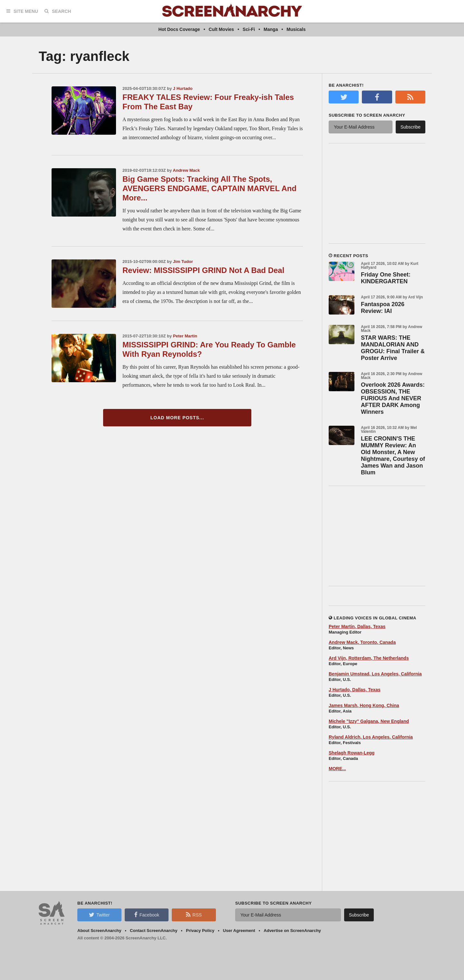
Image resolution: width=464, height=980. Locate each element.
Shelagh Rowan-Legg (352, 753)
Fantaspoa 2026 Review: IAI (383, 308)
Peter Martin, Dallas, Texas (357, 626)
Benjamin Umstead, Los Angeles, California (375, 674)
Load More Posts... (177, 418)
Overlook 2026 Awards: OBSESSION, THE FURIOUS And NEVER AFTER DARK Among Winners (393, 398)
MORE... (337, 769)
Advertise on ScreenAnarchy (292, 931)
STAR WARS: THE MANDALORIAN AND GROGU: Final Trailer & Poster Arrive (393, 348)
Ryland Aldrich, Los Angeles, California (371, 737)
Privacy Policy (200, 931)
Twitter (99, 915)
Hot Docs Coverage (179, 29)
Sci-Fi (249, 29)
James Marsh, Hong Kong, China (364, 705)
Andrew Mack (186, 170)
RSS (194, 915)
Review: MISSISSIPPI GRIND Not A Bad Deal (203, 270)
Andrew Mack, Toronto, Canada (362, 642)
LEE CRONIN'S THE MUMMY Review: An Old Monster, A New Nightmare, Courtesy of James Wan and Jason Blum (393, 456)
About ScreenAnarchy (99, 931)
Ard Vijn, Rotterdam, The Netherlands (369, 658)
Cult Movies (222, 29)
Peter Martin (185, 336)
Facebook (147, 915)
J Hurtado (183, 88)
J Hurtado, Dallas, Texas (355, 690)
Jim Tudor (183, 262)
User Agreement (239, 931)
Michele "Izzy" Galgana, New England (369, 721)
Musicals (296, 29)
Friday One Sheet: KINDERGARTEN (386, 278)
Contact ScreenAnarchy (154, 931)
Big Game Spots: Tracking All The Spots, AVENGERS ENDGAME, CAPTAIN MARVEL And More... (209, 188)
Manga (271, 29)
